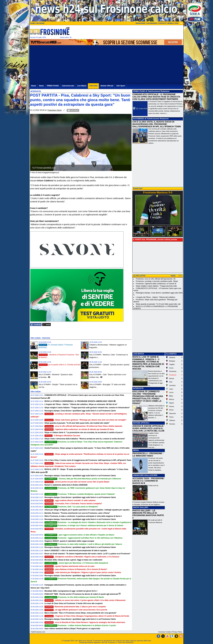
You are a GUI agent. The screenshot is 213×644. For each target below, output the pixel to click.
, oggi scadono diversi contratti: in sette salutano (70, 500)
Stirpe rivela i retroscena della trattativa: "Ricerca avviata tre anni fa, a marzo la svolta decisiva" (85, 439)
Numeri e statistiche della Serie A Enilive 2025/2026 (66, 485)
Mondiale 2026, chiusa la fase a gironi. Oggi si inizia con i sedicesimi (73, 560)
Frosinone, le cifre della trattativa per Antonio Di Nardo (74, 597)
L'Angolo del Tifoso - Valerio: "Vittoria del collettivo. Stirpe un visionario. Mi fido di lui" (81, 404)
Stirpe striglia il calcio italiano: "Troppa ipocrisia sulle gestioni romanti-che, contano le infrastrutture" (87, 408)
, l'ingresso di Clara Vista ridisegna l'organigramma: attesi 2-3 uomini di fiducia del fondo (87, 616)
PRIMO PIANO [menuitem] (53, 86)
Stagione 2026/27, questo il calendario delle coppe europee (69, 541)
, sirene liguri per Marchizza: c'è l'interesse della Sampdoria (76, 563)
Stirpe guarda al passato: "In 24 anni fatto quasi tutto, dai (158, 304)
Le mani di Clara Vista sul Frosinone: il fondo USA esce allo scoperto (74, 603)
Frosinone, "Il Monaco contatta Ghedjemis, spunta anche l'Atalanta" (80, 494)
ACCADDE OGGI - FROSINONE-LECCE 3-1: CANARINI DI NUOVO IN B (148, 481)
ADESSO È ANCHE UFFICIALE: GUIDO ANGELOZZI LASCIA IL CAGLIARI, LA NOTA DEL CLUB (148, 428)
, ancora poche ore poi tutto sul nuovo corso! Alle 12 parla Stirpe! (77, 482)
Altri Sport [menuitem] (121, 86)
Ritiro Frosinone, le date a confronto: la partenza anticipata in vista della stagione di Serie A (83, 516)
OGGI (173, 276)
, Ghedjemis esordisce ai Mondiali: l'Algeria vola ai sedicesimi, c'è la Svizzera (82, 557)
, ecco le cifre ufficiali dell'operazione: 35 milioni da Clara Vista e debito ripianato (83, 426)
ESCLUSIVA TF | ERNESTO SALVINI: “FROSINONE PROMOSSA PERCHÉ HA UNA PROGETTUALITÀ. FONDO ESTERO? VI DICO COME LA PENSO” (148, 397)
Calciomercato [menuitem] (68, 86)
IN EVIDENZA (139, 119)
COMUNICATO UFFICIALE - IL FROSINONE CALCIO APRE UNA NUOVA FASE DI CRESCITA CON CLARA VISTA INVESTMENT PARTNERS (156, 97)
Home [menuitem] (34, 86)
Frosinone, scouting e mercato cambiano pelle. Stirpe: (157, 281)
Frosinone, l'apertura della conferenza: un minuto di (156, 284)
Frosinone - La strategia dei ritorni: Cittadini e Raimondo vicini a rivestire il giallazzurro (88, 522)
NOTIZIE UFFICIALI (141, 423)
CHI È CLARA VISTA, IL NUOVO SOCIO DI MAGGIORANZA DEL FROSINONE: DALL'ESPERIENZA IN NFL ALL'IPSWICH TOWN (157, 124)
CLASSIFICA (171, 354)
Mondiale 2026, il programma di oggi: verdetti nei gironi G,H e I (71, 591)
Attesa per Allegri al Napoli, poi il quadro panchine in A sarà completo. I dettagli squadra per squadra (87, 510)
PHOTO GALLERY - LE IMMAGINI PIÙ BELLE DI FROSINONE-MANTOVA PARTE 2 (148, 514)
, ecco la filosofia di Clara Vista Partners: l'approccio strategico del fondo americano (85, 622)
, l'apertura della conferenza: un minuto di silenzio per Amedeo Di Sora (79, 429)
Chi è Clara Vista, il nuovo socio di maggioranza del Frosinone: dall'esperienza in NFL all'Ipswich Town (88, 460)
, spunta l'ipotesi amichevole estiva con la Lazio (70, 566)
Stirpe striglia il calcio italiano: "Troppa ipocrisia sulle (156, 286)
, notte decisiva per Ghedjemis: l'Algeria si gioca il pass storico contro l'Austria (83, 572)
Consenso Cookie (165, 632)
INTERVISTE (138, 388)
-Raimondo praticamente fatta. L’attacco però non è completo (75, 607)
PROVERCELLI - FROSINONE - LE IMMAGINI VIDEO (148, 455)
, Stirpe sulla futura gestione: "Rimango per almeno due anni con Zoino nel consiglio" (85, 420)
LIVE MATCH (138, 354)
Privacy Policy (177, 632)
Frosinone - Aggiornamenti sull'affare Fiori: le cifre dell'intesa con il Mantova (83, 538)
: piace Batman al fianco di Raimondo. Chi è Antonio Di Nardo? (76, 569)
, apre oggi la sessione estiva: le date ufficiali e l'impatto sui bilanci (79, 535)
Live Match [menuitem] (82, 86)
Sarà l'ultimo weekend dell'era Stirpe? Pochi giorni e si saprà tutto (72, 629)
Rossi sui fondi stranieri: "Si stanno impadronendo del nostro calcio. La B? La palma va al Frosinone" (87, 554)
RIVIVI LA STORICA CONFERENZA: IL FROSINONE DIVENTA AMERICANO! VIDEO (79, 401)
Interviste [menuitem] (93, 86)
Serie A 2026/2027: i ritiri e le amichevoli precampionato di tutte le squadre (76, 551)
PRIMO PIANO (139, 91)
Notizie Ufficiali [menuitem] (107, 86)
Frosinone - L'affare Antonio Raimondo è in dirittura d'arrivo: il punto (80, 625)
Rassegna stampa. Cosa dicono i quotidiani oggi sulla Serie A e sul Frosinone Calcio (80, 411)
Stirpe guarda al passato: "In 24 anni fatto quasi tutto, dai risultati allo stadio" (77, 423)
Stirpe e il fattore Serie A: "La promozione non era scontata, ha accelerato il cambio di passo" (84, 432)
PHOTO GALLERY (141, 507)
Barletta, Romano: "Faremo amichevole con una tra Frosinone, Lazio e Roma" (77, 513)
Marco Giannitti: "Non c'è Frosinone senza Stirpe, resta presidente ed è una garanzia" (81, 613)
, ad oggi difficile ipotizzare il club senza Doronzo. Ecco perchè (76, 610)
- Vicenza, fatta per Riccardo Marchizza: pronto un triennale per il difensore (83, 479)
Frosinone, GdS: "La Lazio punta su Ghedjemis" (72, 507)
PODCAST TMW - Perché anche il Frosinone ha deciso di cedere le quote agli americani (81, 594)
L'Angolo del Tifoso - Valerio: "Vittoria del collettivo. (156, 297)
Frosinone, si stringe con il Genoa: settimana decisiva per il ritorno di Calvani (84, 526)
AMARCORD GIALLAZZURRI (145, 475)
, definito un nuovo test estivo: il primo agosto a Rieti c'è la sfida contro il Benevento (85, 600)
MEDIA (136, 450)
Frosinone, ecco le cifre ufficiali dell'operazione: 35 (156, 279)
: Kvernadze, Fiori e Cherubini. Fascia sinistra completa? (73, 504)
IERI (180, 276)
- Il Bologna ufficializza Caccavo (62, 436)
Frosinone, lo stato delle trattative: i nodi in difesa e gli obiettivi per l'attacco (83, 544)
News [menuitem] (41, 86)
